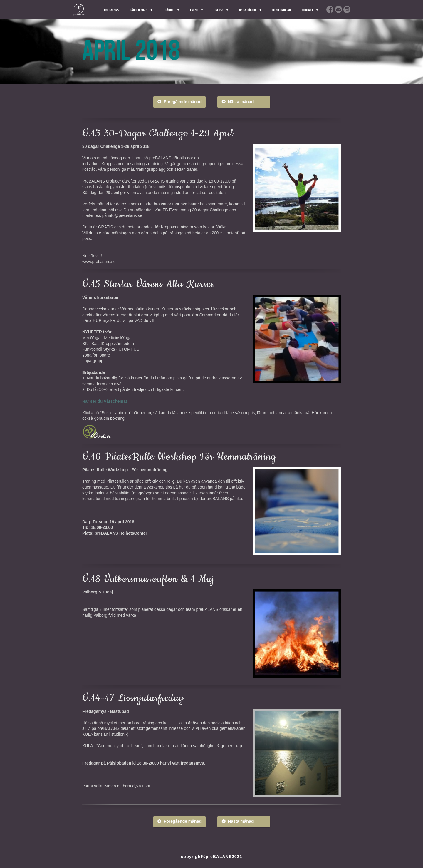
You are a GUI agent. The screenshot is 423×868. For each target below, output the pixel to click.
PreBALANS (111, 10)
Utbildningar (282, 10)
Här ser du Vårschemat (105, 401)
